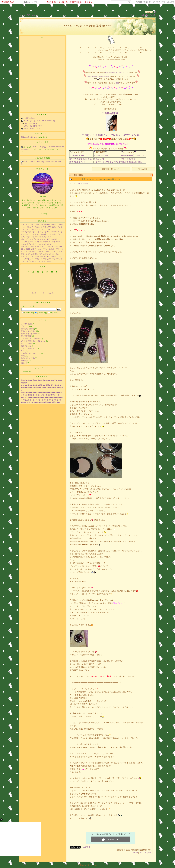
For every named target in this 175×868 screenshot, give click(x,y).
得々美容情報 (26, 336)
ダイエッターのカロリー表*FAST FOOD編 (39, 121)
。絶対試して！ (134, 156)
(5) (119, 179)
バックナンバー (43, 368)
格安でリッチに (107, 162)
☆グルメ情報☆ (27, 343)
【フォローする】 (138, 15)
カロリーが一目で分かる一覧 (98, 77)
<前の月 (34, 293)
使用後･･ (77, 156)
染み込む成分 (101, 156)
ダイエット (25, 326)
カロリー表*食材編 (30, 123)
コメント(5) (133, 853)
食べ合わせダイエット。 (33, 128)
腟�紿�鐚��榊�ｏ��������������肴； (42, 393)
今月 (43, 293)
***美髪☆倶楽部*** (30, 118)
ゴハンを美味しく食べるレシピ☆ (33, 341)
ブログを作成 (160, 2)
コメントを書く (145, 853)
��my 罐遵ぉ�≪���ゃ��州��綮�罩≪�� (40, 402)
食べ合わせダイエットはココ (117, 73)
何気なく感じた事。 (28, 331)
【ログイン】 (151, 15)
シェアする (86, 847)
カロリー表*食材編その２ (33, 126)
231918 (149, 12)
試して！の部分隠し (132, 162)
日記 (28, 15)
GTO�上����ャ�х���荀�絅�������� (41, 400)
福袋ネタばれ (26, 346)
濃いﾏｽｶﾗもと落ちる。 (81, 159)
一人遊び (24, 361)
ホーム (22, 15)
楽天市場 (171, 2)
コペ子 (24, 351)
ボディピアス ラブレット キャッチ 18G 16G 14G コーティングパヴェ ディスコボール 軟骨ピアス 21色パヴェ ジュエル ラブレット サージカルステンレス (42, 227)
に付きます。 (129, 159)
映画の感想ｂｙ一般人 (29, 334)
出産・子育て (32, 2)
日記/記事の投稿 (42, 158)
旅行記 (24, 356)
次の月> (51, 293)
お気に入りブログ (43, 134)
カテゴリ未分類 (27, 324)
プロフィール (37, 15)
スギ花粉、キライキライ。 (31, 353)
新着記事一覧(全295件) (111, 169)
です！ (78, 162)
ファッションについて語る (31, 339)
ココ (117, 83)
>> (142, 2)
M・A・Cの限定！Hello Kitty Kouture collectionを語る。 (95, 179)
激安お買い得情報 (28, 329)
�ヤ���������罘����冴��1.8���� (41, 385)
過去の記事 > (144, 169)
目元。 (100, 159)
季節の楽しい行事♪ (28, 358)
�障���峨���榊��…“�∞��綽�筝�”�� (40, 395)
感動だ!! (24, 363)
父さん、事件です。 (28, 348)
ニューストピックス (43, 377)
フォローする (43, 214)
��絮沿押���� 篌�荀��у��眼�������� (42, 397)
